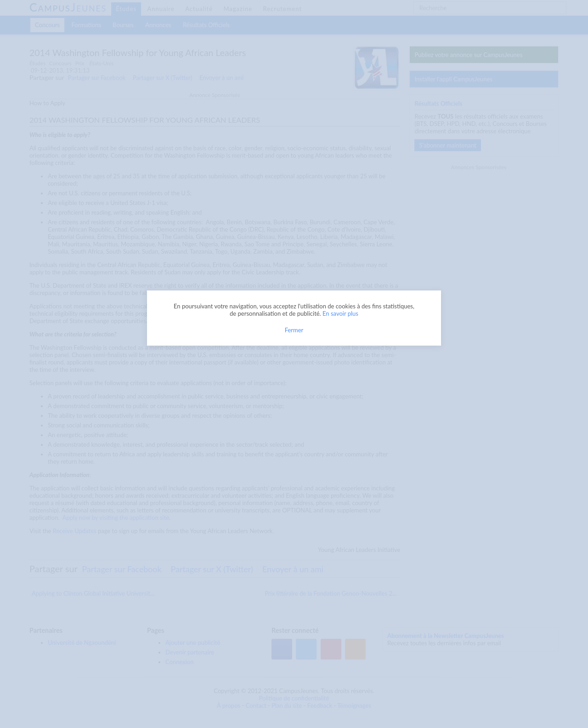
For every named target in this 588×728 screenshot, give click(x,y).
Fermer (294, 330)
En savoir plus (340, 313)
